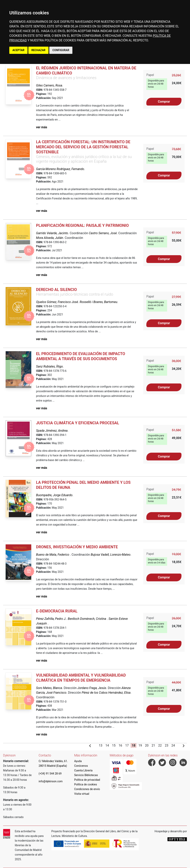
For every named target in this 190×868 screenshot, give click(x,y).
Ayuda (78, 761)
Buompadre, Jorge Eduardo (54, 495)
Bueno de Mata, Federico (53, 555)
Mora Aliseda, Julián (50, 238)
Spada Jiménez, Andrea (52, 431)
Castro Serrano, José (103, 233)
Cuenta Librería (83, 770)
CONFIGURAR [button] (61, 50)
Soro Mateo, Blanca (49, 688)
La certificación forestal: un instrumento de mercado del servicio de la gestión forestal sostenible (83, 147)
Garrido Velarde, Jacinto (52, 233)
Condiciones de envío (87, 789)
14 (107, 745)
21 (153, 745)
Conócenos (81, 766)
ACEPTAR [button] (18, 50)
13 (101, 745)
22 (160, 745)
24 (173, 745)
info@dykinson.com (51, 781)
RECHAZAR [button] (38, 50)
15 (114, 745)
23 (167, 745)
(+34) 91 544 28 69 (50, 774)
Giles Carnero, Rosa (49, 85)
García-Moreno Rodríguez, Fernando (60, 169)
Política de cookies (85, 784)
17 (127, 745)
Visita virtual (82, 794)
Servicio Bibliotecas (86, 775)
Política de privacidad (87, 780)
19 (140, 745)
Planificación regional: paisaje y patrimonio (82, 225)
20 (147, 745)
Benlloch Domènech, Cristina (87, 619)
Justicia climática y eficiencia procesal (78, 423)
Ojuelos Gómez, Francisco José (57, 302)
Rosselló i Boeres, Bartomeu (99, 302)
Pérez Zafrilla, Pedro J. (51, 619)
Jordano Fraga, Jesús (92, 688)
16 (120, 745)
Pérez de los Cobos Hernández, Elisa (106, 693)
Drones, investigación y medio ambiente (77, 547)
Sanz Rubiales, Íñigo (49, 366)
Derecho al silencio (56, 290)
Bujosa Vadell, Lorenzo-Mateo (111, 555)
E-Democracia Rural (57, 611)
